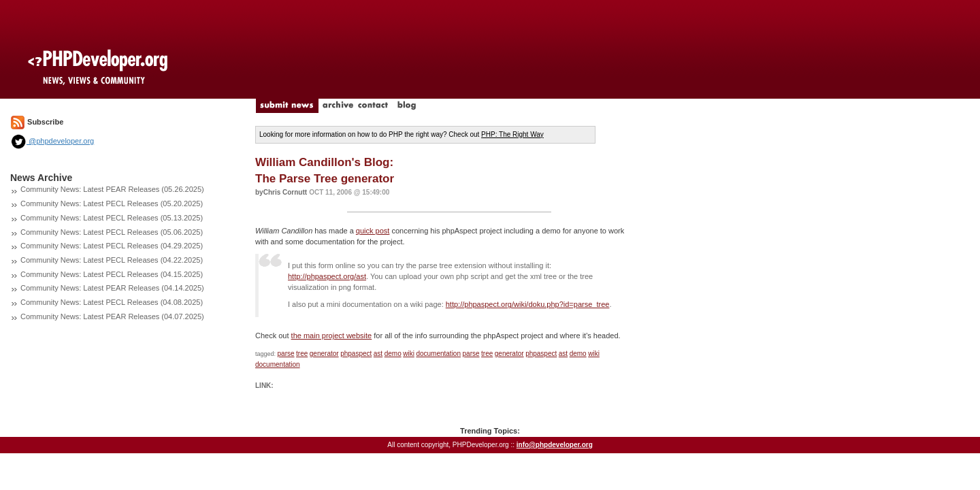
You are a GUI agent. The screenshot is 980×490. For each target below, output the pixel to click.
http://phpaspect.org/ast (327, 276)
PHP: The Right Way (512, 134)
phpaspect (356, 354)
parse (286, 354)
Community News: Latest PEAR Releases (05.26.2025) (112, 189)
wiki (409, 354)
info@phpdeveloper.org (555, 445)
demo (393, 354)
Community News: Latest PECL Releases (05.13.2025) (112, 218)
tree (302, 354)
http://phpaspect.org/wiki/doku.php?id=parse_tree (528, 304)
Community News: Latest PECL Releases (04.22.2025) (112, 260)
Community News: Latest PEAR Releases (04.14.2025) (112, 288)
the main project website (332, 336)
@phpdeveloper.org (52, 141)
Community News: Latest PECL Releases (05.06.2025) (112, 232)
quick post (373, 231)
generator (324, 354)
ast (378, 354)
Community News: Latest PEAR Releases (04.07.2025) (112, 316)
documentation (438, 354)
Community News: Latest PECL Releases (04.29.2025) (112, 246)
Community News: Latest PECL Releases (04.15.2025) (112, 274)
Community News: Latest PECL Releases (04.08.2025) (112, 302)
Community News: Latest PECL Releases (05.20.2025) (112, 203)
